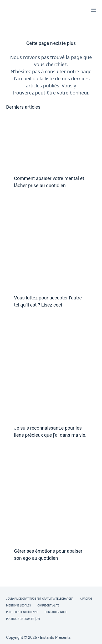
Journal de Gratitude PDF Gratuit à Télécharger (40, 599)
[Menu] (94, 10)
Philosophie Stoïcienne (22, 612)
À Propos (86, 599)
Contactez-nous (56, 612)
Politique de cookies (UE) (23, 619)
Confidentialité (48, 606)
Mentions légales (18, 606)
